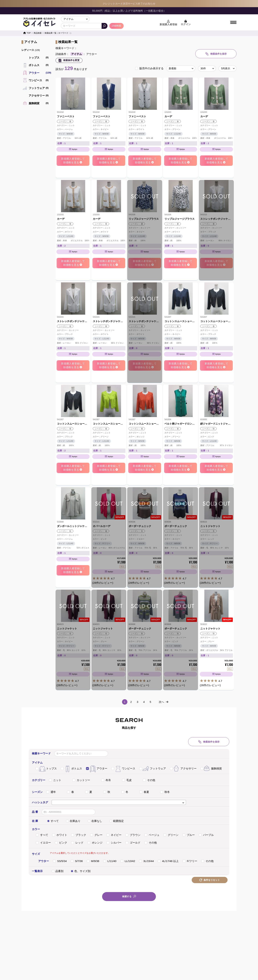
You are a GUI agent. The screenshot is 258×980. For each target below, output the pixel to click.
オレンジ (95, 843)
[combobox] (119, 802)
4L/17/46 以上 (168, 861)
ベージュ (152, 835)
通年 (51, 792)
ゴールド (133, 843)
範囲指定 (117, 821)
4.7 (109, 566)
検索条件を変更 (71, 60)
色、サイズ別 (81, 871)
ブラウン (133, 835)
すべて (53, 821)
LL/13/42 (128, 861)
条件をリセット (212, 880)
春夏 (144, 792)
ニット (55, 780)
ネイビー (114, 835)
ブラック (79, 835)
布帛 (106, 780)
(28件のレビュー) (103, 583)
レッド (77, 843)
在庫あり (73, 821)
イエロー (43, 843)
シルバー (114, 843)
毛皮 (127, 780)
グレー (96, 835)
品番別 (58, 871)
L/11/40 (110, 861)
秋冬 (165, 792)
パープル (206, 835)
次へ (161, 702)
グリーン (171, 835)
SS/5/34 (60, 861)
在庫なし (95, 821)
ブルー (189, 835)
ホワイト (60, 835)
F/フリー (190, 861)
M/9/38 (93, 861)
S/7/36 (77, 861)
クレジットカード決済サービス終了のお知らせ (129, 4)
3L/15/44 (146, 861)
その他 (149, 780)
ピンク (61, 843)
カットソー (81, 780)
